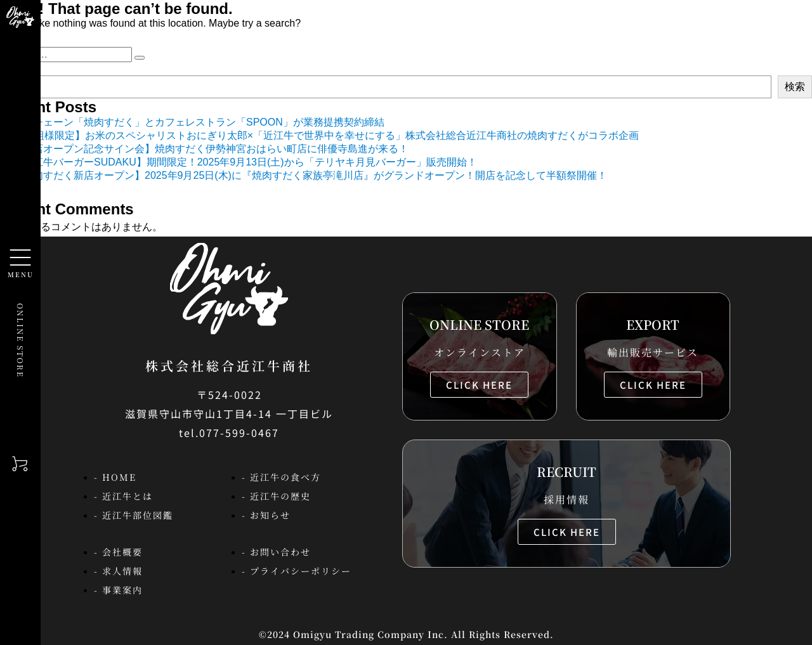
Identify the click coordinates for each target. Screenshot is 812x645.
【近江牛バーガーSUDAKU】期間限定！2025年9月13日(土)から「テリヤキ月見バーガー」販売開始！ (245, 162)
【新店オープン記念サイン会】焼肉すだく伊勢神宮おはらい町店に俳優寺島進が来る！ (211, 149)
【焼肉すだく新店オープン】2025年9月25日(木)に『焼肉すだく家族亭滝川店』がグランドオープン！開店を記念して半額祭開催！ (310, 175)
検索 (795, 87)
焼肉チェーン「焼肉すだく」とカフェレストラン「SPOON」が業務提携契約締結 (199, 122)
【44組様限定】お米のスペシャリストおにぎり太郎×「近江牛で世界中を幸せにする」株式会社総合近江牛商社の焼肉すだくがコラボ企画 (326, 135)
